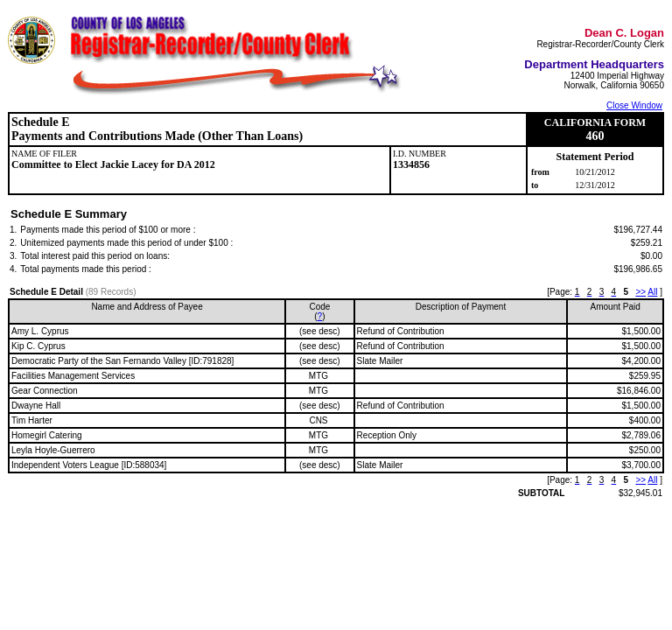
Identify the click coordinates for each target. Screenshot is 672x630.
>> (640, 292)
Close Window (634, 105)
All (652, 292)
